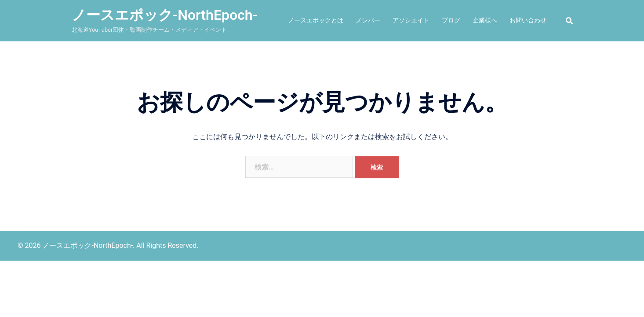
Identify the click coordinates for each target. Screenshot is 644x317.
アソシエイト (411, 20)
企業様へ (485, 20)
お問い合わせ (528, 20)
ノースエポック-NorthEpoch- (165, 15)
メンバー (368, 20)
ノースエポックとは (316, 20)
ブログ (451, 20)
